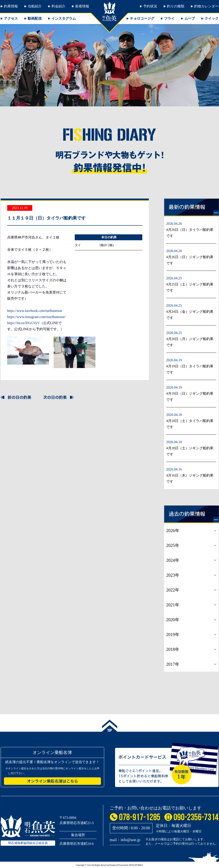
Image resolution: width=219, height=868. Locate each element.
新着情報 (82, 6)
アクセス (11, 18)
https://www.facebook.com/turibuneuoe (35, 311)
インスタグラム (64, 18)
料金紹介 (58, 6)
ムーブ (190, 18)
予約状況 (150, 6)
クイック (212, 18)
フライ (169, 18)
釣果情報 (11, 6)
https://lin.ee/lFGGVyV (24, 323)
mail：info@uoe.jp (125, 840)
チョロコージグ (142, 18)
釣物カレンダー (206, 6)
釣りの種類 (176, 6)
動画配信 (35, 18)
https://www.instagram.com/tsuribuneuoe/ (36, 317)
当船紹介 (35, 6)
